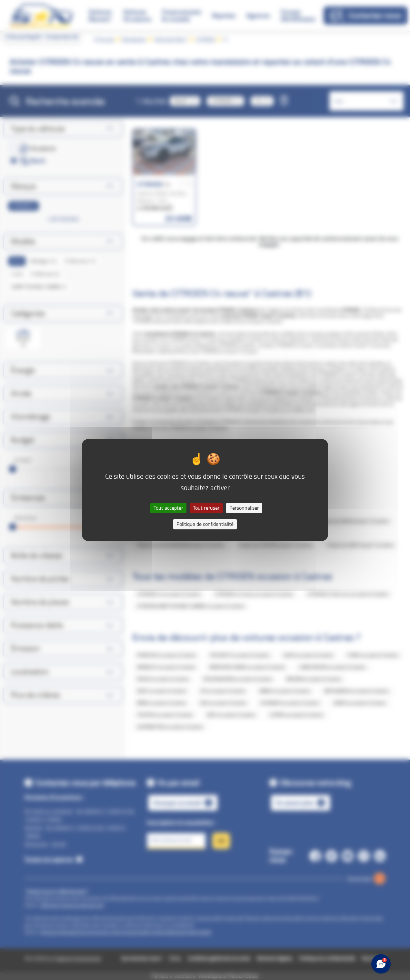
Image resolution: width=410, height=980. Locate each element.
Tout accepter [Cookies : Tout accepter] (168, 508)
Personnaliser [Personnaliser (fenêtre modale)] (244, 508)
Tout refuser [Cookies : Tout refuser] (206, 508)
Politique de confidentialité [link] (205, 524)
